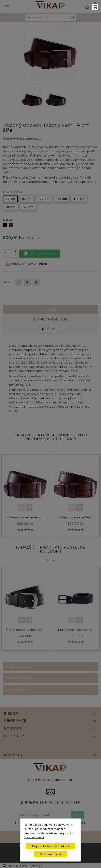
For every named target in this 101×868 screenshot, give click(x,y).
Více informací (34, 837)
